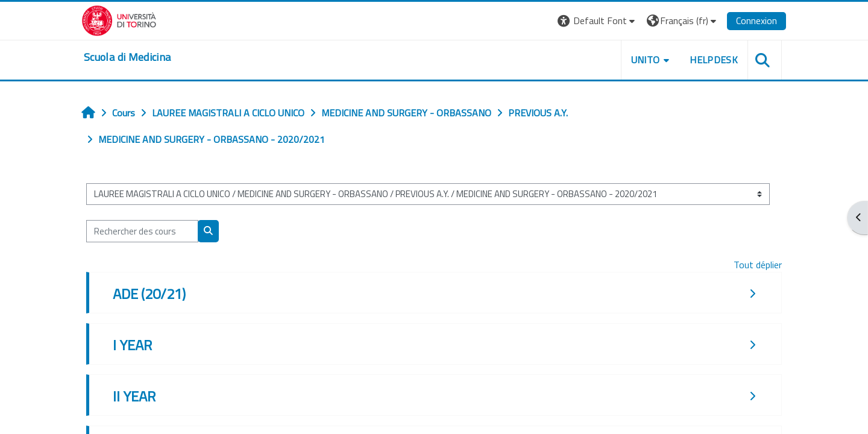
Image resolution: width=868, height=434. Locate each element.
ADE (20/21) (149, 294)
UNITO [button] (646, 60)
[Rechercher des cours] (142, 231)
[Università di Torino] (119, 19)
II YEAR (134, 396)
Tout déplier (758, 265)
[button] (598, 21)
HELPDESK (714, 60)
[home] (127, 57)
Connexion (756, 20)
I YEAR (132, 345)
